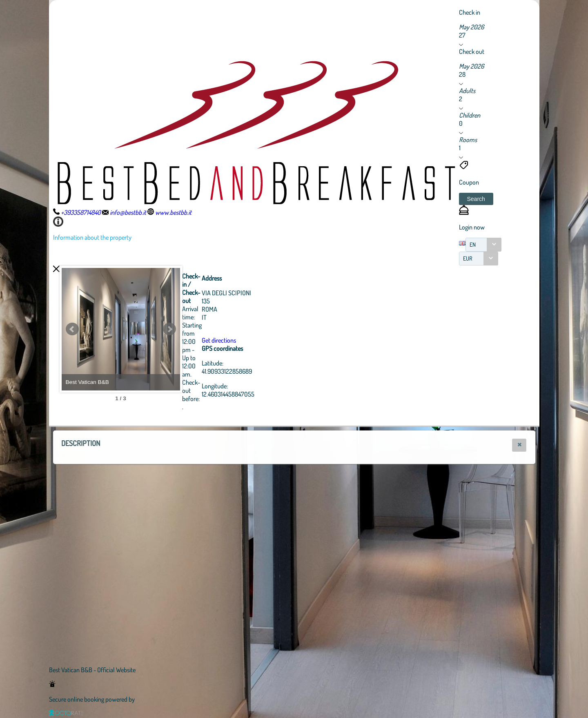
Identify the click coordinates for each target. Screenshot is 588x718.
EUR (468, 258)
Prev (72, 329)
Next (214, 329)
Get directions (264, 340)
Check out (472, 51)
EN (473, 244)
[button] (476, 199)
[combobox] (483, 245)
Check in (470, 12)
